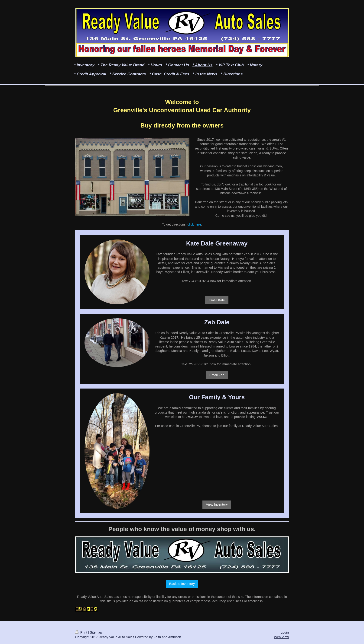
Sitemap (96, 632)
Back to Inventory (182, 584)
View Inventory (217, 504)
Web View (281, 637)
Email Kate (217, 300)
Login (285, 632)
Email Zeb (217, 375)
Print (82, 632)
